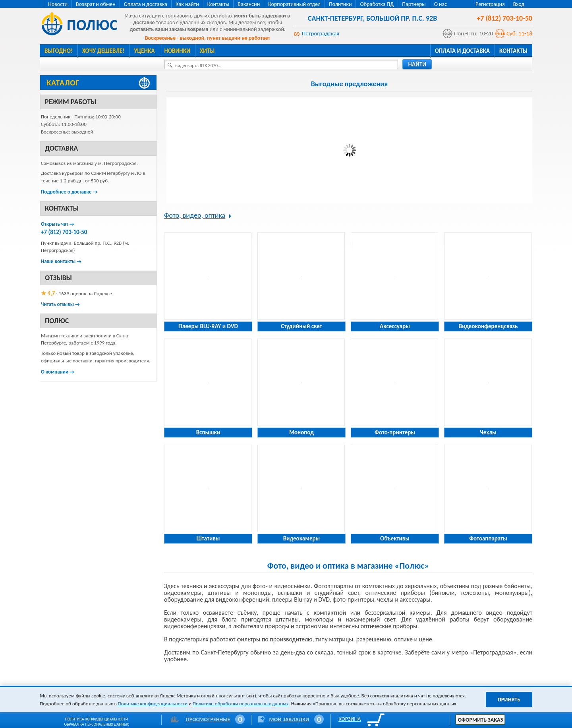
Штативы (208, 538)
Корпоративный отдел (294, 4)
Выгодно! (59, 51)
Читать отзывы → (60, 304)
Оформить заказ (480, 720)
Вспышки (208, 432)
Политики (340, 4)
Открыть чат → (57, 224)
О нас (441, 4)
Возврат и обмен (96, 4)
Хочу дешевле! (103, 51)
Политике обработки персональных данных (241, 704)
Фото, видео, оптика (195, 215)
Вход (519, 4)
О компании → (58, 372)
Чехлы (488, 432)
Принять (509, 700)
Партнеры (414, 4)
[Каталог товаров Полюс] (98, 82)
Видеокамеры (302, 538)
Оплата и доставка (146, 4)
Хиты (207, 51)
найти (417, 64)
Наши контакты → (61, 261)
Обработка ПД (377, 4)
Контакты (218, 4)
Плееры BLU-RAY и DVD (208, 326)
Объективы (395, 538)
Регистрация (490, 4)
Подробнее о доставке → (69, 192)
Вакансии (249, 4)
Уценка (144, 51)
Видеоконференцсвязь (488, 326)
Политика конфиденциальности (97, 719)
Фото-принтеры (395, 432)
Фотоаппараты (488, 538)
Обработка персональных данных (97, 724)
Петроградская (321, 33)
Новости (58, 4)
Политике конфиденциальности (153, 704)
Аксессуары (395, 326)
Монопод (301, 432)
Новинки (177, 51)
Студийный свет (301, 326)
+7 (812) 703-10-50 (64, 232)
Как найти (187, 4)
